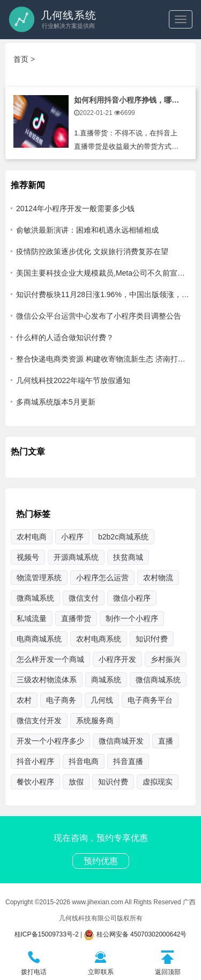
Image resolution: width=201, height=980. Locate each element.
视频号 (28, 557)
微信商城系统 (158, 680)
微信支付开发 (39, 720)
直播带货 (76, 618)
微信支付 (84, 598)
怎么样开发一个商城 (50, 659)
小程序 (72, 537)
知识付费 (113, 782)
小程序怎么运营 (102, 578)
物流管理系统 (39, 578)
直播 (166, 741)
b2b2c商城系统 (123, 537)
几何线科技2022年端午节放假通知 (73, 380)
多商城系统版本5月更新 (56, 402)
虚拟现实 (158, 782)
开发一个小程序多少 (50, 741)
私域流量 (32, 618)
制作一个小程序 (132, 618)
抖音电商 (84, 761)
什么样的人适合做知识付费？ (65, 337)
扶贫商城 (128, 557)
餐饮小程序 (35, 782)
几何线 (102, 700)
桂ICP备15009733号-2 (47, 934)
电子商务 (61, 700)
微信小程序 (132, 598)
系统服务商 (95, 720)
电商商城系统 (39, 639)
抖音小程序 (35, 761)
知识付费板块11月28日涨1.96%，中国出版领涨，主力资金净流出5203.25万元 (103, 294)
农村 (24, 700)
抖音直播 (128, 761)
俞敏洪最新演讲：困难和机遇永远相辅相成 (87, 230)
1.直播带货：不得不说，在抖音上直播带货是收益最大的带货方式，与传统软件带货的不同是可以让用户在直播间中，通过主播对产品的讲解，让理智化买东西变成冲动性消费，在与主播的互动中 (126, 142)
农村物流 (158, 578)
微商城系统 (35, 598)
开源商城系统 (76, 557)
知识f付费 (152, 639)
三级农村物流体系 (47, 680)
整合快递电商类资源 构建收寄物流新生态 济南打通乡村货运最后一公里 (103, 359)
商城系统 (106, 680)
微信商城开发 (121, 741)
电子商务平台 (150, 700)
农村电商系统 (99, 639)
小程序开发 (117, 659)
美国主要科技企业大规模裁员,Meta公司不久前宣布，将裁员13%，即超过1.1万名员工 (103, 273)
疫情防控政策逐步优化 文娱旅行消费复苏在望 (92, 251)
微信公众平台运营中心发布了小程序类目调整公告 (99, 316)
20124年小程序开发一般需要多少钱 (75, 208)
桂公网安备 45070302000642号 (135, 934)
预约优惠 (101, 861)
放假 (76, 782)
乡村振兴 (166, 659)
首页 (21, 59)
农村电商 (32, 537)
